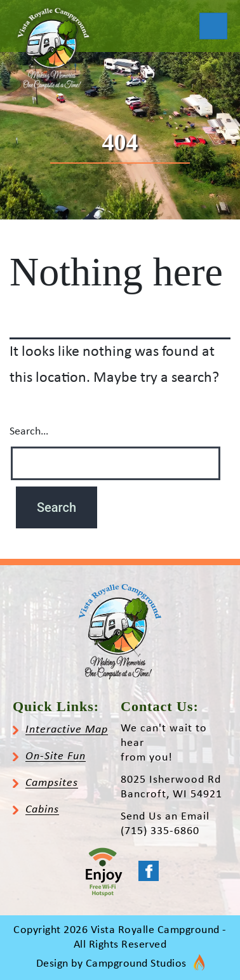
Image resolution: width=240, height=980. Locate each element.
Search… (29, 432)
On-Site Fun (56, 756)
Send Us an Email (165, 817)
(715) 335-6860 (160, 831)
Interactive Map (67, 730)
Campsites (52, 783)
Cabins (42, 810)
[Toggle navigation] (213, 26)
